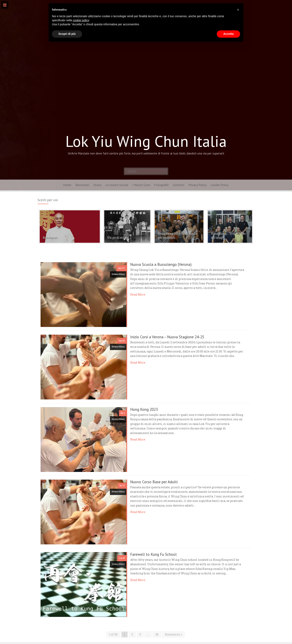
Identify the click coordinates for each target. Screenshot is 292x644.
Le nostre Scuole (117, 185)
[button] (238, 10)
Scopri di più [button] (67, 34)
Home (67, 185)
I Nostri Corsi (141, 185)
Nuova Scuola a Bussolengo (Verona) (161, 264)
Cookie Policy (220, 185)
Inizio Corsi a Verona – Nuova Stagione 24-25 (167, 337)
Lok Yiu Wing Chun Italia (146, 141)
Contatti (179, 185)
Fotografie (161, 185)
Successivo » (173, 634)
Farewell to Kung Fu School (153, 554)
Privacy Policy (198, 185)
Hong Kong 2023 (144, 409)
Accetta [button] (228, 34)
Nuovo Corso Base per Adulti (154, 482)
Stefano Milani (118, 274)
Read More (138, 294)
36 (157, 634)
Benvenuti (82, 185)
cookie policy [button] (81, 20)
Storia (97, 185)
